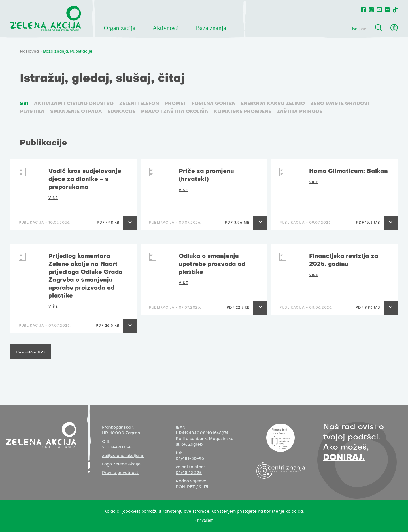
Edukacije (122, 112)
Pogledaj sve (31, 352)
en (364, 29)
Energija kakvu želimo (273, 104)
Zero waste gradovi (340, 104)
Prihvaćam (204, 520)
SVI (24, 104)
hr (355, 29)
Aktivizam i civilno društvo (74, 104)
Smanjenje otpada (76, 112)
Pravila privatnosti (121, 473)
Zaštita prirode (299, 112)
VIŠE (53, 198)
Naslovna (29, 52)
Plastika (32, 112)
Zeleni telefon (139, 104)
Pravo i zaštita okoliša (175, 112)
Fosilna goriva (213, 104)
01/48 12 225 (189, 473)
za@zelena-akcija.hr (123, 456)
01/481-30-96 (190, 459)
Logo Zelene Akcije (121, 464)
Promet (175, 104)
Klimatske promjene (243, 112)
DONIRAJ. (344, 458)
